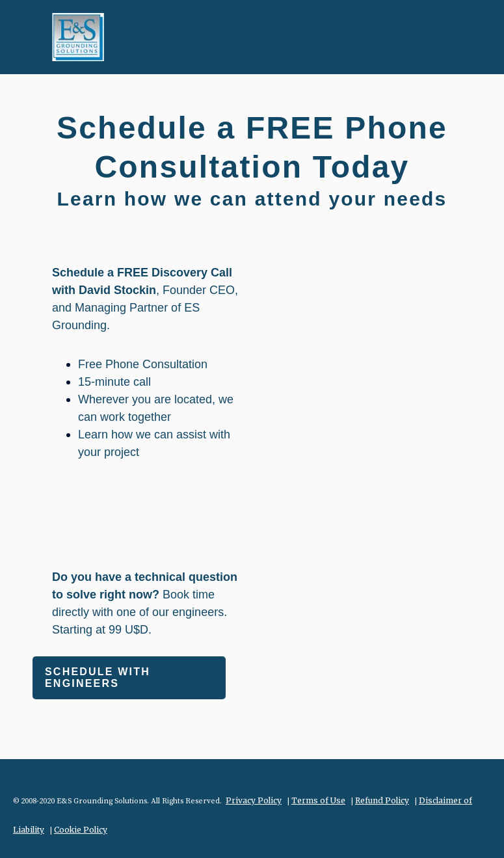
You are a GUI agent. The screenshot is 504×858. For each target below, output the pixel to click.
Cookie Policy (81, 830)
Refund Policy (382, 800)
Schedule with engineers (98, 677)
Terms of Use (318, 800)
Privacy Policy (254, 800)
